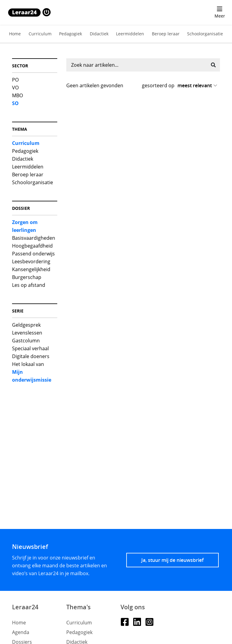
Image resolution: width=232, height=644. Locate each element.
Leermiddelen (130, 34)
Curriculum (40, 34)
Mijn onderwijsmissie (32, 376)
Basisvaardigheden (34, 238)
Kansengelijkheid (31, 269)
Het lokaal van (28, 364)
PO (15, 80)
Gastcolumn (26, 341)
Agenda (21, 632)
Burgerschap (27, 277)
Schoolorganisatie (205, 34)
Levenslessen (27, 333)
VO (15, 88)
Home (15, 34)
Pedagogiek (71, 34)
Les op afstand (29, 285)
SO (15, 103)
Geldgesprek (26, 325)
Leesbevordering (31, 261)
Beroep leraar (166, 34)
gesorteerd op (158, 85)
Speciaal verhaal (30, 348)
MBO (17, 95)
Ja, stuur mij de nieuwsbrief (172, 560)
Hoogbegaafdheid (32, 246)
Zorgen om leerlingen (25, 226)
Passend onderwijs (33, 254)
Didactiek (99, 34)
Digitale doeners (31, 356)
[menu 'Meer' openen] (220, 12)
